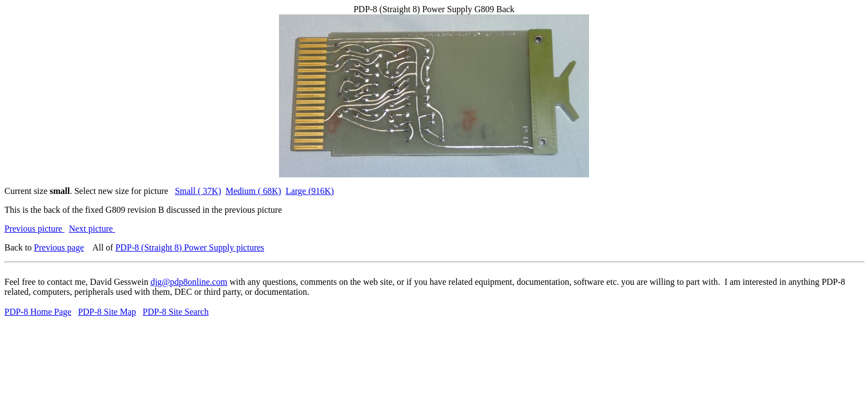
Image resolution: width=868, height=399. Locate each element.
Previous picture (34, 229)
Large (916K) (310, 191)
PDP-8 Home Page (38, 312)
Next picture (92, 229)
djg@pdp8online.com (189, 282)
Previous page (59, 247)
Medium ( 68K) (253, 191)
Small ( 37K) (198, 191)
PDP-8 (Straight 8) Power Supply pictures (190, 247)
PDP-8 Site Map (107, 312)
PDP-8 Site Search (176, 312)
